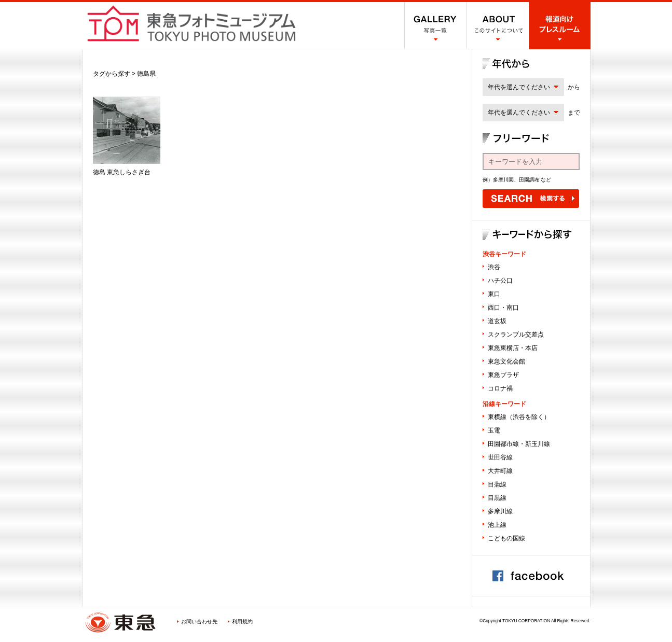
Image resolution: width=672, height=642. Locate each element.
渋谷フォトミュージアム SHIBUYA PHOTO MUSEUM (191, 23)
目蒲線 (497, 484)
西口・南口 (503, 308)
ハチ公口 (500, 281)
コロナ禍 (500, 388)
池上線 (497, 525)
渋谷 (494, 267)
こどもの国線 (506, 538)
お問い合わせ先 (199, 622)
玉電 (494, 430)
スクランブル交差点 (516, 334)
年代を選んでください (519, 87)
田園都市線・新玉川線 (519, 444)
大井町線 (500, 471)
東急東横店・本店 (513, 348)
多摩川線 (500, 511)
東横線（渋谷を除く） (519, 417)
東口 (494, 294)
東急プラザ (503, 375)
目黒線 (497, 498)
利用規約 (242, 622)
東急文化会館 (506, 361)
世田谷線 (500, 457)
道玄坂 (497, 321)
